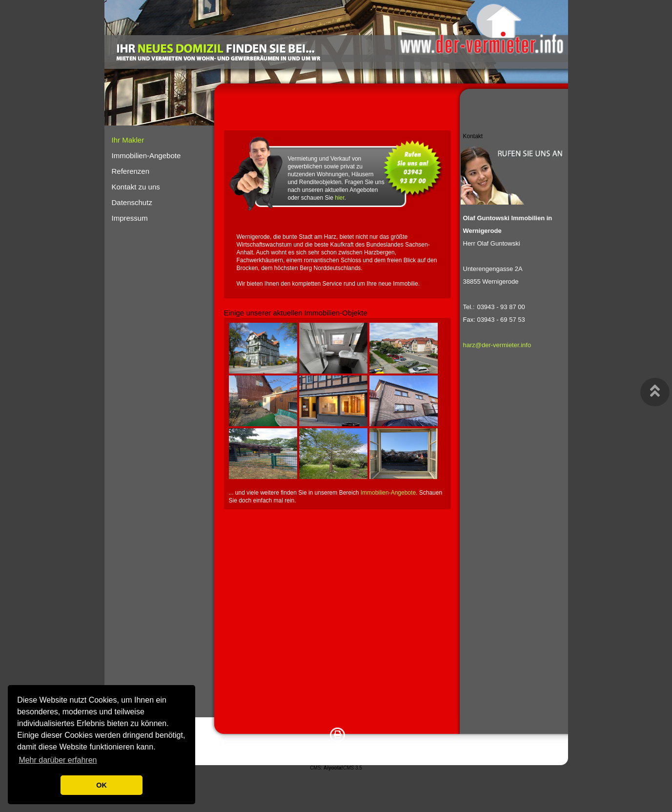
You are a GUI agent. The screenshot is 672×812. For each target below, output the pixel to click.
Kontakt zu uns (136, 187)
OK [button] (102, 785)
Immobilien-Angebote (388, 493)
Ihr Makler (128, 140)
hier (339, 198)
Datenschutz (132, 202)
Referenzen (131, 171)
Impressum (130, 218)
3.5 (343, 768)
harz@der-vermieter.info (497, 345)
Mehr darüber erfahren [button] (58, 760)
